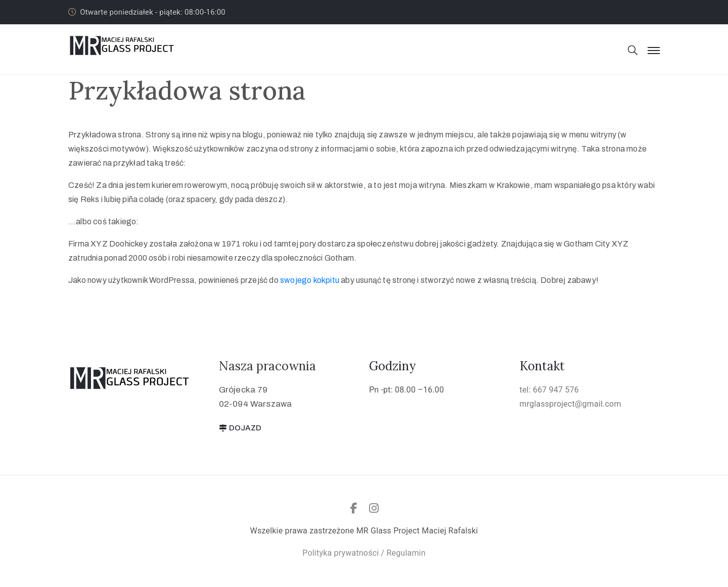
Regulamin (406, 553)
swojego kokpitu (310, 280)
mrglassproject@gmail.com (571, 404)
